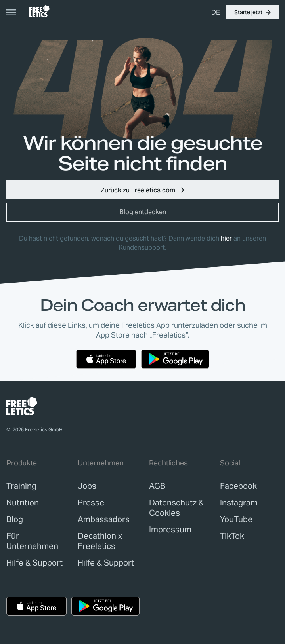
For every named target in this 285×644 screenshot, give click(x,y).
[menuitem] (216, 12)
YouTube (236, 519)
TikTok (232, 536)
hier (226, 238)
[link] (39, 11)
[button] (252, 12)
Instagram (239, 503)
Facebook (238, 486)
